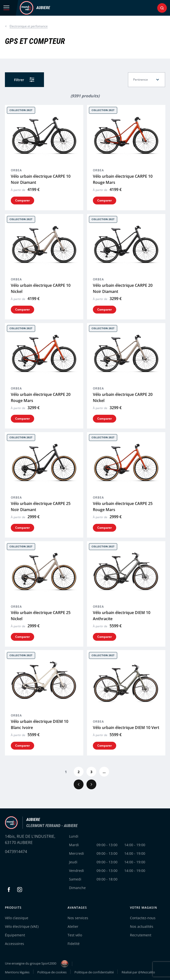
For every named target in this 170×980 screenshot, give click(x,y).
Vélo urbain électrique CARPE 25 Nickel (41, 615)
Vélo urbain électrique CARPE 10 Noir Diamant (41, 179)
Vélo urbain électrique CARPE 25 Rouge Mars (123, 507)
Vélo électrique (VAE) (22, 926)
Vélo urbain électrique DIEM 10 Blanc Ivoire (40, 724)
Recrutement (141, 935)
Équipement (15, 935)
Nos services (78, 918)
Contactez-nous (143, 918)
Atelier (73, 926)
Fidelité (74, 944)
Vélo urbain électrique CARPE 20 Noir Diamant (123, 288)
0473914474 (16, 852)
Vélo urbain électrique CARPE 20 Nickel (123, 397)
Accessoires (14, 944)
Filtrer (19, 80)
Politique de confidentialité (94, 972)
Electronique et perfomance (29, 26)
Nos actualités (142, 926)
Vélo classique (17, 918)
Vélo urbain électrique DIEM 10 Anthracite (122, 615)
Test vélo (75, 935)
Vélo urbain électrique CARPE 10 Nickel (41, 288)
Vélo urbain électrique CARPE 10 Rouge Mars (123, 179)
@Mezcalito (147, 972)
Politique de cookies (52, 972)
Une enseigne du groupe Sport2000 (37, 964)
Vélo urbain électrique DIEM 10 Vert (126, 728)
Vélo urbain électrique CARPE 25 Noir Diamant (41, 507)
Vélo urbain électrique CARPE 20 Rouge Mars (41, 397)
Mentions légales (17, 972)
